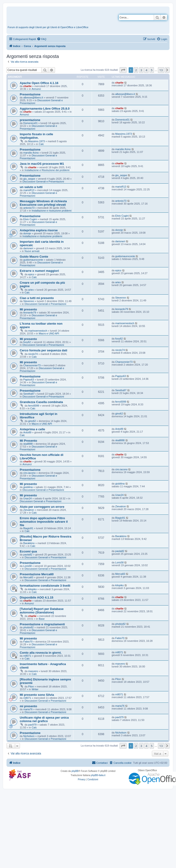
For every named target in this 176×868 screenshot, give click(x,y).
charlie (27, 86)
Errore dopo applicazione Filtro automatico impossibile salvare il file (44, 522)
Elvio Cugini (30, 219)
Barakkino (29, 543)
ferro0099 (34, 406)
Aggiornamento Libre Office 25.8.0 (45, 109)
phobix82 (28, 627)
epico (31, 274)
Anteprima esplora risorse (39, 230)
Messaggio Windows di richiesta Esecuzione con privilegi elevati (43, 203)
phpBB (75, 771)
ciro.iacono (29, 473)
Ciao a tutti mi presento (37, 298)
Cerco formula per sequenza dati (43, 350)
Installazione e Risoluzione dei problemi (47, 170)
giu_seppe (29, 179)
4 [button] (146, 70)
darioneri (28, 248)
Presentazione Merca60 (37, 574)
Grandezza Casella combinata (41, 402)
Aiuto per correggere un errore (42, 507)
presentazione (30, 120)
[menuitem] (42, 39)
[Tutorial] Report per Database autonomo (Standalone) (42, 611)
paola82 (28, 555)
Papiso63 (29, 380)
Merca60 (28, 577)
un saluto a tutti (31, 187)
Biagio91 (28, 528)
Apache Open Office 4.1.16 (39, 83)
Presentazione (30, 94)
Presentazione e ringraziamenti (42, 624)
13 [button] (161, 70)
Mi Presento (28, 441)
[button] (123, 70)
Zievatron (29, 510)
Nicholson (29, 736)
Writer (35, 689)
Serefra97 (29, 394)
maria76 (28, 709)
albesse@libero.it (33, 98)
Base (42, 619)
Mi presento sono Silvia (37, 695)
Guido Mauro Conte (34, 257)
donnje (27, 233)
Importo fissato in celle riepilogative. (36, 136)
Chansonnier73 (32, 365)
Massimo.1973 (36, 141)
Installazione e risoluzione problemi (51, 211)
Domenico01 (30, 123)
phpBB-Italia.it (98, 775)
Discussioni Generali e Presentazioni (43, 182)
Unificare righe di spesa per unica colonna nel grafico (44, 719)
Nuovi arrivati (32, 251)
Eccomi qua (28, 551)
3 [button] (141, 70)
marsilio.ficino (31, 153)
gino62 (32, 421)
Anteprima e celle (32, 429)
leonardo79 (30, 313)
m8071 (27, 656)
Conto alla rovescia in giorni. (41, 653)
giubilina (28, 487)
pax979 (32, 725)
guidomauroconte (33, 260)
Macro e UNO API (49, 333)
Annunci (36, 89)
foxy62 (27, 342)
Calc (41, 144)
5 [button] (152, 70)
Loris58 (27, 566)
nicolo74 (33, 354)
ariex (31, 290)
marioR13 (29, 190)
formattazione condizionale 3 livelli (45, 586)
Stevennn (29, 301)
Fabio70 (28, 642)
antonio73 (29, 208)
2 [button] (136, 70)
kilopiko (32, 589)
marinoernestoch (38, 331)
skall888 (28, 444)
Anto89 (27, 432)
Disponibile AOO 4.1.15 (37, 597)
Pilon (31, 686)
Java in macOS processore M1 (42, 164)
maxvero (33, 671)
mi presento (28, 706)
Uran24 (27, 498)
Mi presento (28, 309)
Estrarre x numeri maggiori (39, 271)
